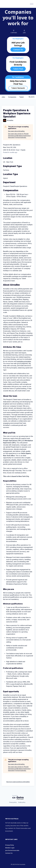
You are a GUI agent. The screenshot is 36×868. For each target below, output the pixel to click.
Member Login (10, 848)
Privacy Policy (10, 845)
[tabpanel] (18, 519)
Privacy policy (13, 802)
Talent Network (18, 88)
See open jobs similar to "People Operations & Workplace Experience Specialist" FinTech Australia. (19, 136)
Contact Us (18, 50)
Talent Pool (18, 69)
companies (12, 97)
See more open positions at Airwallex (18, 782)
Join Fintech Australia (12, 850)
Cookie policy (22, 802)
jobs (3, 97)
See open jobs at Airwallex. (16, 131)
